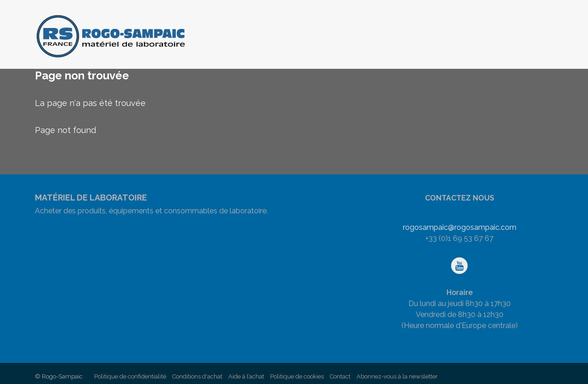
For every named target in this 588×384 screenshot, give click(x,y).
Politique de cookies (297, 376)
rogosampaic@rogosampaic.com (460, 227)
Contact (340, 376)
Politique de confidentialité (130, 376)
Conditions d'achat (197, 376)
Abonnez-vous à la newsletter (397, 376)
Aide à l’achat (246, 376)
